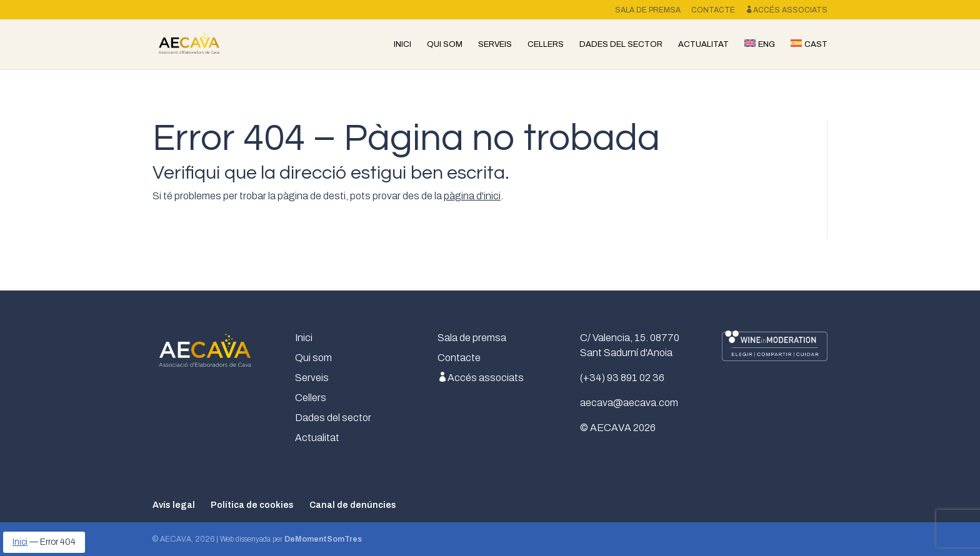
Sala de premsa (648, 10)
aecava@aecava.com (629, 403)
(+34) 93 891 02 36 (622, 378)
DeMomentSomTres (323, 539)
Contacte (713, 10)
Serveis (495, 44)
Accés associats (787, 10)
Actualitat (703, 44)
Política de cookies (252, 505)
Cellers (546, 44)
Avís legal (174, 505)
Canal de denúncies (353, 505)
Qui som (445, 44)
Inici (402, 44)
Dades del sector (621, 44)
